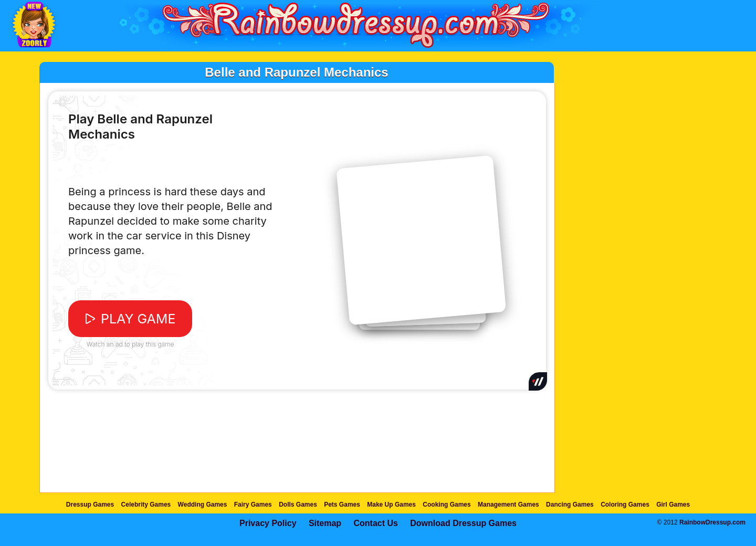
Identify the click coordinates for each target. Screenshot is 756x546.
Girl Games (673, 505)
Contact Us (375, 523)
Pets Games (342, 505)
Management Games (508, 505)
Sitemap (325, 523)
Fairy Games (253, 505)
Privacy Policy (268, 523)
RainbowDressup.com (712, 522)
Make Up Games (391, 505)
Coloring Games (625, 505)
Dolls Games (298, 505)
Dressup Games (90, 505)
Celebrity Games (146, 505)
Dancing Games (570, 505)
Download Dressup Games (463, 523)
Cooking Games (447, 505)
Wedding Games (203, 505)
